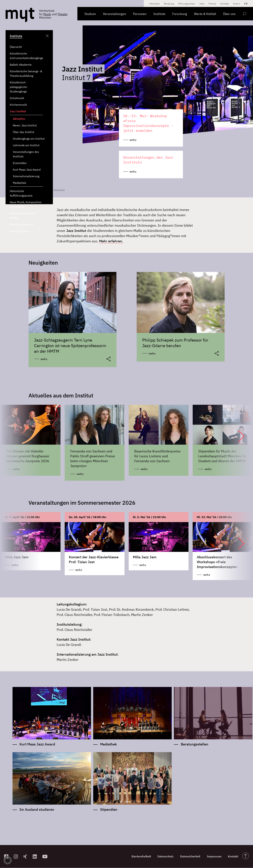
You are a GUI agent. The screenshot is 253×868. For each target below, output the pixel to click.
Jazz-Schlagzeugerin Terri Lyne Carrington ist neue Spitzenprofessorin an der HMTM (70, 346)
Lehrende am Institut (26, 145)
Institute (159, 14)
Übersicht (16, 47)
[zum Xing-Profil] (27, 857)
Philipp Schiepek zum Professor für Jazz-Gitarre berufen (175, 343)
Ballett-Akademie (21, 65)
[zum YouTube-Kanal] (46, 857)
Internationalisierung (26, 176)
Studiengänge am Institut (29, 139)
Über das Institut (24, 132)
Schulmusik (17, 98)
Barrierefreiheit (139, 857)
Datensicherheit (189, 857)
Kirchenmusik (18, 105)
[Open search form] (244, 14)
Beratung (169, 4)
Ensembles (20, 163)
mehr (44, 359)
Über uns (229, 14)
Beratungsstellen (195, 744)
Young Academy (20, 231)
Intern (236, 4)
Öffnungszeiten (187, 4)
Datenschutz (164, 857)
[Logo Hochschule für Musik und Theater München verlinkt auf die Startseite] (20, 15)
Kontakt (225, 4)
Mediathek (19, 183)
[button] (238, 436)
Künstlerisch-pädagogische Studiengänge (18, 87)
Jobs (202, 4)
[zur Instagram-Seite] (17, 857)
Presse (212, 4)
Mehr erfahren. (111, 241)
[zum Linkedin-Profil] (36, 857)
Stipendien (109, 810)
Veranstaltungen (115, 14)
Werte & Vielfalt (205, 14)
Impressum (214, 857)
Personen (140, 14)
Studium (90, 14)
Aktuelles (19, 119)
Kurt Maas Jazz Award (27, 170)
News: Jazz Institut (25, 125)
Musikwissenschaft (22, 224)
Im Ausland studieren (37, 810)
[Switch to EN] (245, 4)
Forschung (180, 14)
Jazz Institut (18, 111)
